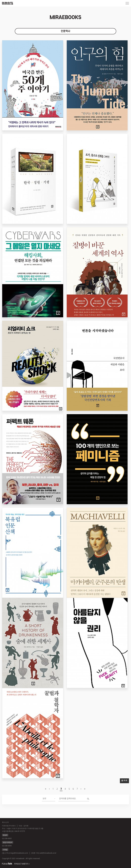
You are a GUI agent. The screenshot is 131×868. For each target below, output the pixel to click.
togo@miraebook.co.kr (19, 853)
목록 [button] (124, 781)
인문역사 (65, 31)
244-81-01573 (20, 831)
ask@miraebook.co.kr (48, 853)
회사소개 (5, 822)
